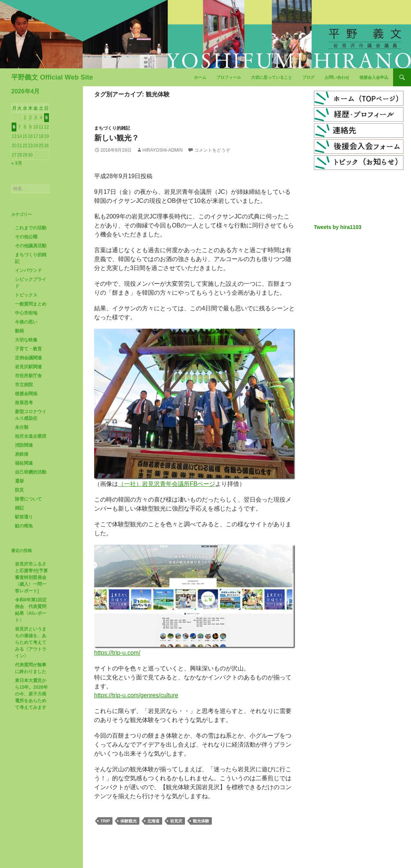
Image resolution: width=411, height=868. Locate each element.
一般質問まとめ (31, 304)
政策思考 (24, 403)
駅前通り (24, 517)
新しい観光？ (117, 138)
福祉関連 (24, 463)
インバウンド (28, 270)
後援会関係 (26, 394)
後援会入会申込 (374, 77)
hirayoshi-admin (163, 150)
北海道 (153, 821)
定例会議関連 (28, 358)
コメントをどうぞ (212, 150)
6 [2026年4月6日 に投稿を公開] (14, 127)
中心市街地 (26, 313)
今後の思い (26, 322)
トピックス (26, 295)
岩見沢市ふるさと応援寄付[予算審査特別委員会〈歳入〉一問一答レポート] (31, 577)
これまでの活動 (31, 228)
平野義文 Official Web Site (52, 77)
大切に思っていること (272, 77)
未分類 (22, 427)
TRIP (105, 821)
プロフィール (229, 77)
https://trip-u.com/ (117, 653)
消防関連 (24, 445)
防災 (19, 490)
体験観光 (129, 821)
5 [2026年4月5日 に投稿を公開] (47, 118)
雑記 (19, 508)
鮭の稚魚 (24, 526)
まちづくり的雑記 (112, 128)
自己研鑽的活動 (31, 472)
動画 (19, 331)
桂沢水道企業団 (31, 436)
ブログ (308, 77)
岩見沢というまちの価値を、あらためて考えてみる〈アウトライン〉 (31, 642)
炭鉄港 (22, 454)
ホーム (200, 77)
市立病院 (24, 385)
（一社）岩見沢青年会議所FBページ (167, 484)
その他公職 (26, 237)
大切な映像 (26, 340)
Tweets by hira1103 (338, 227)
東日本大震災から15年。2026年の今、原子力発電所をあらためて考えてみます (31, 694)
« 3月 (17, 163)
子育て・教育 (28, 349)
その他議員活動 (31, 246)
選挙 (19, 481)
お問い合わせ (337, 77)
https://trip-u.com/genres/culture (136, 695)
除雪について (28, 499)
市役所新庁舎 (28, 376)
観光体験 (201, 821)
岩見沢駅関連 (28, 367)
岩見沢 (176, 821)
